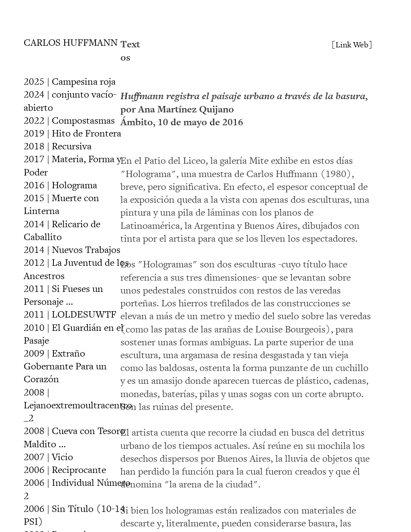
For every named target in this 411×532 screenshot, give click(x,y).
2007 (48, 457)
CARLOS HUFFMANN (71, 43)
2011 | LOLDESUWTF (70, 315)
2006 (65, 470)
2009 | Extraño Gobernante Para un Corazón (65, 366)
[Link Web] (352, 45)
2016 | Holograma (60, 185)
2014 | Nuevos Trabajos (72, 250)
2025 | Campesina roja (70, 82)
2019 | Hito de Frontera (72, 134)
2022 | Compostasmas (69, 121)
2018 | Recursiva (58, 146)
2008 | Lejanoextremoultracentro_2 (78, 405)
